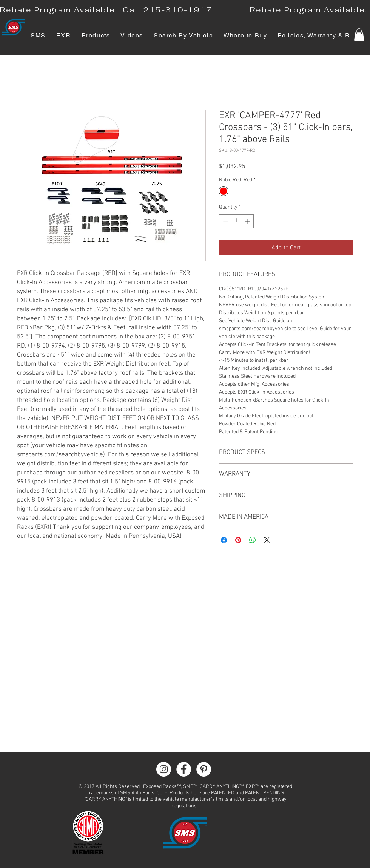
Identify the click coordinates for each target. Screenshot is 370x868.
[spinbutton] (236, 221)
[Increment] (248, 221)
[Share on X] (267, 540)
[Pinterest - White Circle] (204, 769)
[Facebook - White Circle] (184, 769)
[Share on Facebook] (224, 540)
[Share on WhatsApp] (253, 540)
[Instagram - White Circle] (164, 769)
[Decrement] (225, 221)
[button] (359, 35)
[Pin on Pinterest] (238, 540)
